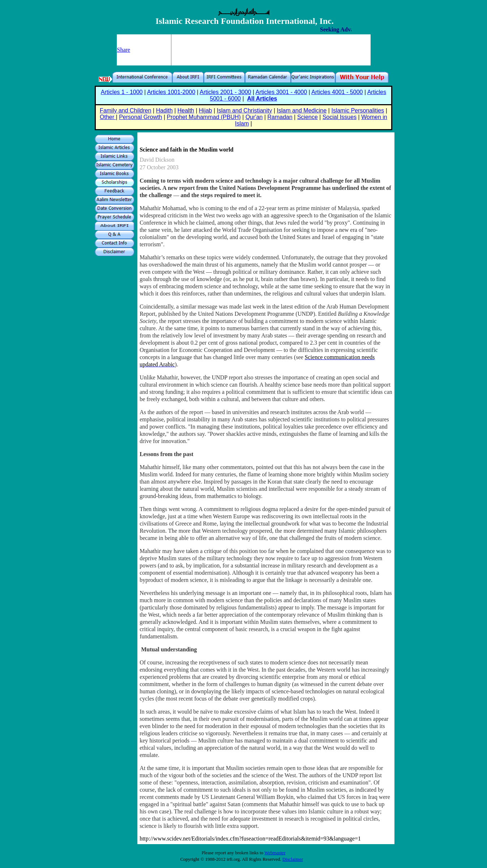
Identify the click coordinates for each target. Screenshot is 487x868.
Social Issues (339, 117)
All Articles (262, 99)
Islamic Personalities (358, 110)
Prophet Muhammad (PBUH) (204, 117)
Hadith (164, 110)
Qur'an (254, 117)
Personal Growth (140, 117)
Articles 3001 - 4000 (281, 92)
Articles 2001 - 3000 (225, 92)
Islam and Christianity (245, 110)
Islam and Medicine (302, 110)
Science (307, 117)
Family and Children (125, 110)
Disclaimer (293, 859)
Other (108, 117)
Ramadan (280, 117)
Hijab (205, 110)
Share (124, 50)
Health (186, 110)
